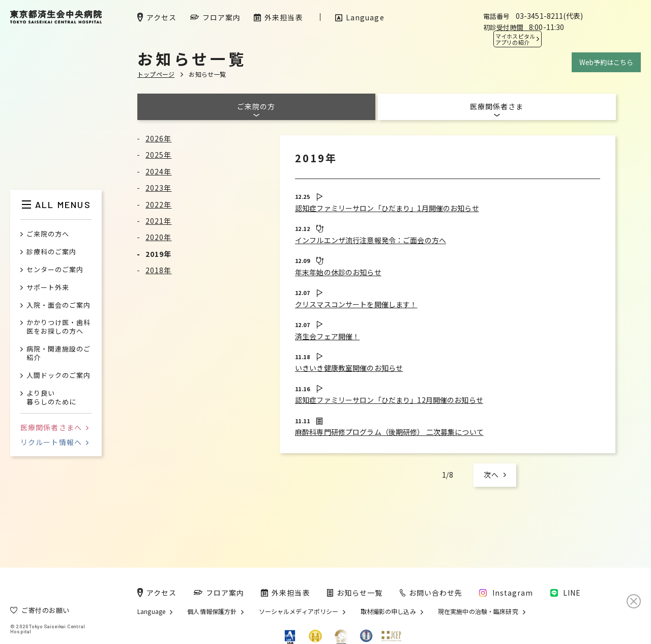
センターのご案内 (55, 270)
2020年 (159, 237)
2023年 (159, 188)
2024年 (159, 171)
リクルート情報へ (54, 442)
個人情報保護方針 (212, 611)
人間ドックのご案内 (58, 376)
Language (151, 611)
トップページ (156, 74)
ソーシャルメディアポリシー (299, 611)
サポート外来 (48, 288)
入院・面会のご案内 (58, 305)
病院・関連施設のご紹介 (58, 354)
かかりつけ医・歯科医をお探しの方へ (58, 327)
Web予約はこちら (606, 62)
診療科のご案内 (51, 252)
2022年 (159, 204)
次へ (491, 475)
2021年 (159, 221)
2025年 (159, 155)
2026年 (159, 138)
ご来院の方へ (48, 234)
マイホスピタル (515, 39)
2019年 (159, 254)
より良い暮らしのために (51, 398)
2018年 (159, 270)
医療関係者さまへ (54, 427)
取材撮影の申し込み (388, 611)
